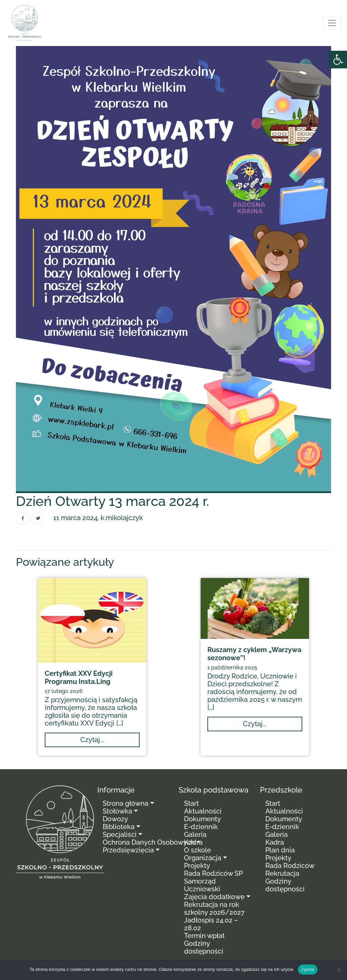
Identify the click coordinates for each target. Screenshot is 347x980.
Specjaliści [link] (120, 834)
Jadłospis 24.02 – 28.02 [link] (211, 924)
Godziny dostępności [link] (204, 947)
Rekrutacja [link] (282, 873)
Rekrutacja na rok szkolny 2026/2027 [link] (214, 908)
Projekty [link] (197, 866)
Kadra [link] (193, 842)
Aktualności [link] (203, 811)
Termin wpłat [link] (204, 936)
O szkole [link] (198, 850)
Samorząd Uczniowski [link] (202, 885)
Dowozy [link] (115, 819)
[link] (338, 60)
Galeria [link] (195, 834)
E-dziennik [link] (201, 827)
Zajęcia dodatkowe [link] (214, 897)
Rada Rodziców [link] (290, 866)
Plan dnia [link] (280, 850)
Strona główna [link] (126, 803)
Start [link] (191, 803)
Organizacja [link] (203, 858)
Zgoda (308, 969)
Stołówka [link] (117, 811)
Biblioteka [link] (119, 827)
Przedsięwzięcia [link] (128, 850)
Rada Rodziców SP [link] (213, 873)
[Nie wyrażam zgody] (339, 970)
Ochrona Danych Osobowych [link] (149, 842)
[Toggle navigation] (332, 23)
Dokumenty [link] (202, 819)
